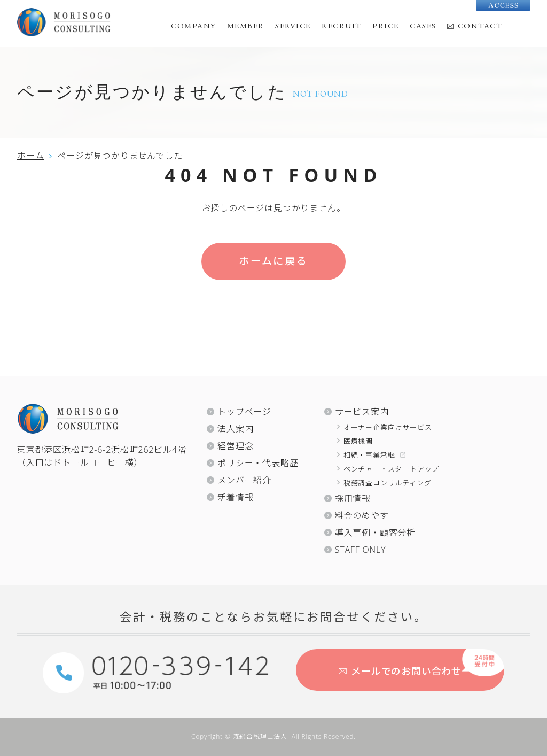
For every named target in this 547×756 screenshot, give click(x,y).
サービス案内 (362, 412)
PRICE (386, 25)
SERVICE (293, 25)
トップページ (244, 412)
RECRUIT (342, 25)
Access (503, 6)
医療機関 (358, 441)
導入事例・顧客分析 (375, 533)
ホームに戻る (273, 261)
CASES (423, 25)
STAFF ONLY (360, 550)
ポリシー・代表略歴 (258, 463)
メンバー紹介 (244, 480)
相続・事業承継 (369, 455)
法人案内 (235, 429)
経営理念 (235, 446)
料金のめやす (362, 515)
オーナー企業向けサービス (388, 427)
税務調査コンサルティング (388, 483)
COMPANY (194, 25)
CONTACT (480, 25)
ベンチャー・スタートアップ (391, 469)
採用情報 (353, 498)
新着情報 (235, 497)
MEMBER (246, 25)
